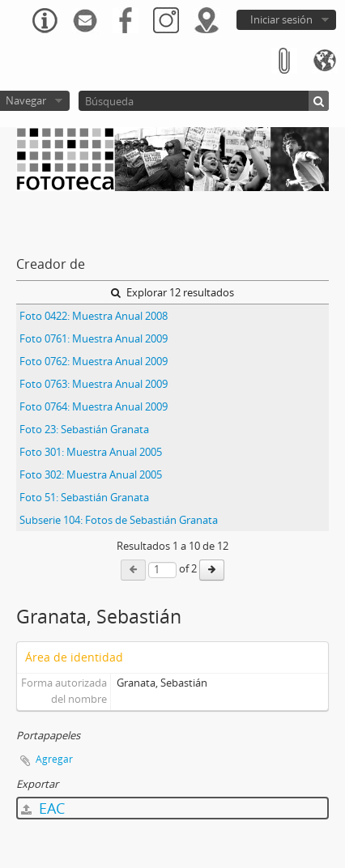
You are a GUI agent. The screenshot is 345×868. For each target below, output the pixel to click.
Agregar (54, 759)
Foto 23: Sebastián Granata (84, 429)
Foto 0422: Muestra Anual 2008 (94, 316)
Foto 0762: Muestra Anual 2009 (94, 361)
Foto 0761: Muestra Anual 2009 (94, 338)
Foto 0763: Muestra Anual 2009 (94, 384)
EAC (43, 808)
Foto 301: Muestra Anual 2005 (91, 452)
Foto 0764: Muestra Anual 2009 (94, 406)
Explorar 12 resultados (172, 292)
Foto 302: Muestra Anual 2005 (91, 474)
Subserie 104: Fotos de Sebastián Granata (119, 520)
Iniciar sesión (281, 19)
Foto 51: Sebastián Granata (84, 497)
